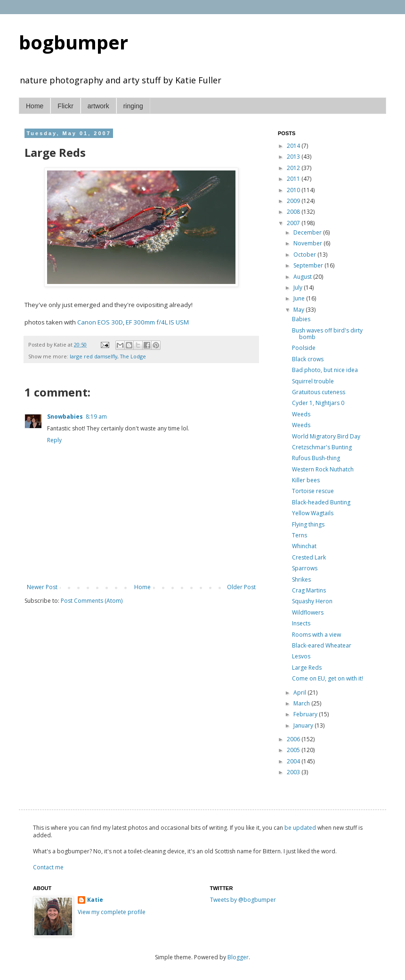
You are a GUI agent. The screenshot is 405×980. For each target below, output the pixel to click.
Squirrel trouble (313, 381)
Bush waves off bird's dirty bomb (327, 334)
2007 (294, 223)
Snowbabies (65, 417)
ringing (133, 106)
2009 (294, 201)
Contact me (48, 867)
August (303, 277)
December (308, 232)
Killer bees (306, 480)
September (309, 265)
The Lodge (133, 356)
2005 (294, 750)
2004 (294, 761)
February (306, 714)
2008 (294, 212)
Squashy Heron (312, 601)
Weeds (301, 414)
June (300, 298)
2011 (294, 179)
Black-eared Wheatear (322, 645)
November (308, 243)
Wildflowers (308, 612)
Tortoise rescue (313, 491)
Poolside (304, 348)
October (305, 255)
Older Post (241, 587)
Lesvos (301, 656)
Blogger (238, 957)
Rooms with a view (316, 635)
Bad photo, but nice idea (325, 370)
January (304, 725)
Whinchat (304, 546)
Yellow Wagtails (313, 513)
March (302, 703)
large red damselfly (93, 356)
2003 (294, 772)
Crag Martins (309, 590)
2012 (294, 168)
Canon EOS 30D (100, 322)
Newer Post (42, 587)
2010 (294, 190)
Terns (300, 535)
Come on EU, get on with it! (328, 678)
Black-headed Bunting (321, 502)
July (299, 288)
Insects (301, 623)
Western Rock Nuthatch (323, 469)
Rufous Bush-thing (316, 458)
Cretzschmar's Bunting (322, 447)
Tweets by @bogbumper (243, 900)
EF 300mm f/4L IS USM (157, 322)
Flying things (308, 524)
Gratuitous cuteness (319, 392)
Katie (95, 900)
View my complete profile (112, 912)
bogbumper (73, 42)
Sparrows (305, 568)
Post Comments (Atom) (92, 601)
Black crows (308, 359)
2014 (294, 146)
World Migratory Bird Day (326, 436)
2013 (294, 157)
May (300, 310)
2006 (294, 739)
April (300, 692)
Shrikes (301, 579)
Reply (54, 440)
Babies (301, 319)
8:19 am (96, 417)
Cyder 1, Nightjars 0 (318, 403)
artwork (98, 106)
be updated (300, 828)
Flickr (65, 106)
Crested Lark (309, 557)
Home (35, 106)
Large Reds (307, 668)
